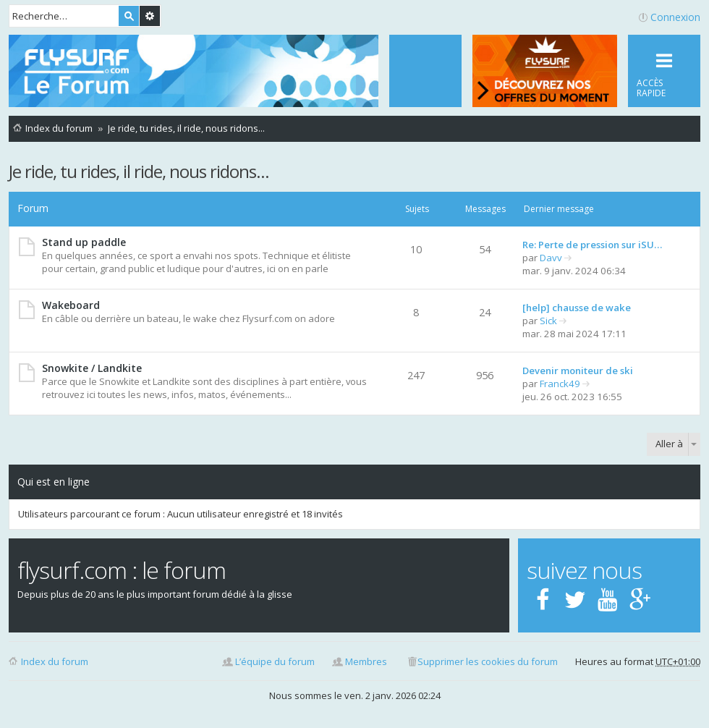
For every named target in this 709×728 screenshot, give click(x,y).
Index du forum (55, 661)
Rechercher (129, 16)
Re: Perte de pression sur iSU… (592, 245)
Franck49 (560, 384)
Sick (548, 321)
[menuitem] (425, 71)
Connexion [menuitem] (675, 17)
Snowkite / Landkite (92, 368)
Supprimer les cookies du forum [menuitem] (488, 661)
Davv (551, 258)
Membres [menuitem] (366, 661)
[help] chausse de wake (577, 308)
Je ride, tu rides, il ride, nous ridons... (139, 171)
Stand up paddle (84, 242)
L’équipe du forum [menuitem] (275, 661)
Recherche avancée (150, 16)
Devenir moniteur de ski (578, 371)
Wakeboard (71, 305)
